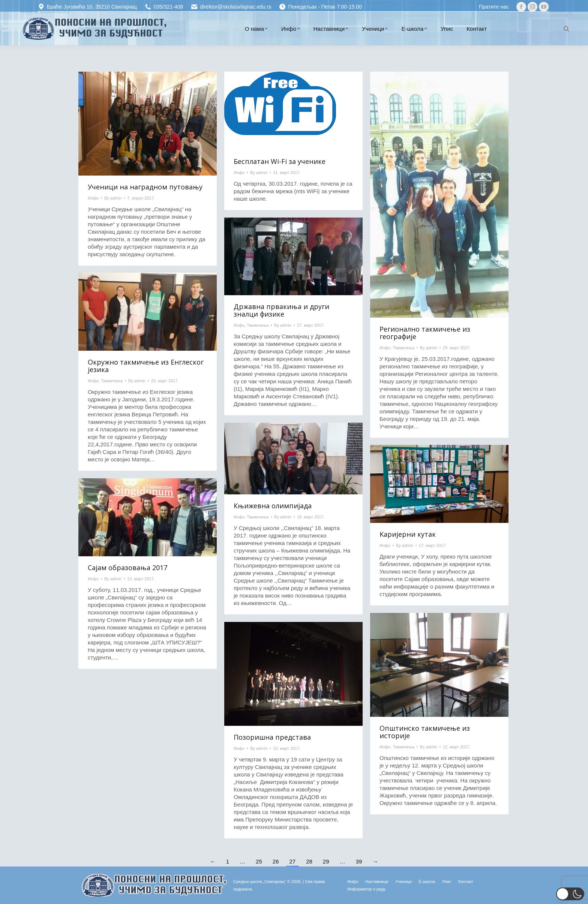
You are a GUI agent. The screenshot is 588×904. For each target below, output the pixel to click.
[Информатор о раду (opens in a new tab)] (366, 889)
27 (292, 861)
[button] (570, 894)
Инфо (93, 198)
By (113, 198)
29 (326, 861)
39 (359, 861)
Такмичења (403, 348)
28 (309, 861)
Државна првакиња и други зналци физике (281, 310)
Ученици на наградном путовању (145, 187)
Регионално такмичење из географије (425, 333)
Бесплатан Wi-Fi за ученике (280, 161)
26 (276, 861)
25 (259, 861)
